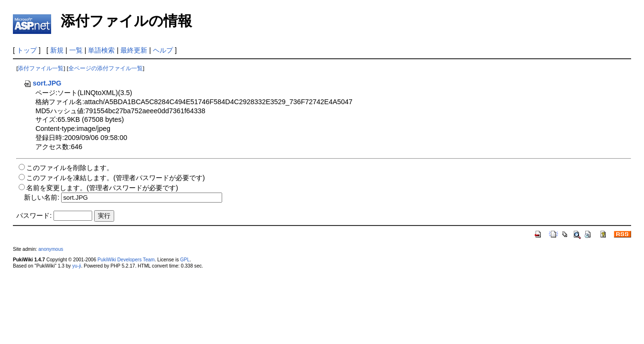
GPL (185, 260)
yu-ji (76, 266)
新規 (57, 50)
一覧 (76, 50)
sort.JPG (43, 83)
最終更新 (134, 50)
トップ (27, 50)
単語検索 (101, 50)
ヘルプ (163, 50)
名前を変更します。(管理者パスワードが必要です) (102, 188)
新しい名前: (42, 197)
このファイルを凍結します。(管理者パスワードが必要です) (116, 178)
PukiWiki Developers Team (126, 260)
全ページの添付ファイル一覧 (106, 68)
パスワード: (34, 215)
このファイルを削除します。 (70, 168)
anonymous (51, 249)
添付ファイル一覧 (41, 68)
